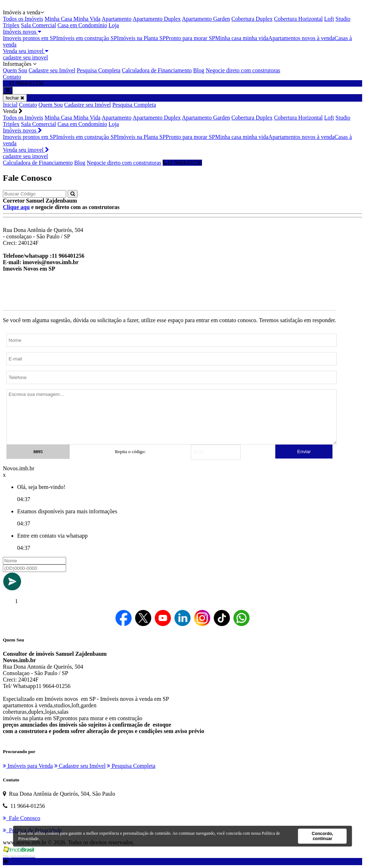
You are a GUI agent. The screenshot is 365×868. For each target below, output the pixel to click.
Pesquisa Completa (99, 70)
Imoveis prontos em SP (29, 38)
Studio (343, 19)
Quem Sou (15, 70)
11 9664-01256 (182, 163)
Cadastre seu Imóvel (52, 70)
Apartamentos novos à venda (302, 38)
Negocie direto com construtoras (243, 70)
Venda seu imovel (26, 51)
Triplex (11, 25)
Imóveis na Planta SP (141, 38)
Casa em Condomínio (82, 25)
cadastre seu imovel (25, 57)
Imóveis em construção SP (87, 38)
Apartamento (117, 19)
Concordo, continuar (322, 836)
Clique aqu (16, 207)
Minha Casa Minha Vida (73, 19)
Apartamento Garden (206, 19)
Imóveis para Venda (28, 766)
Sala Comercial (39, 25)
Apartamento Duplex (157, 19)
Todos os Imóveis (23, 19)
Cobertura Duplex (252, 19)
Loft (329, 19)
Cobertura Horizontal (298, 19)
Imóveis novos (22, 32)
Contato (12, 77)
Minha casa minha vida (242, 38)
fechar (15, 98)
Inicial (10, 105)
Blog (199, 70)
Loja (114, 25)
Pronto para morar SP (191, 38)
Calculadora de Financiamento (157, 70)
